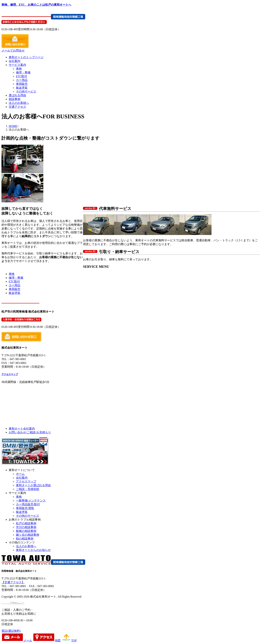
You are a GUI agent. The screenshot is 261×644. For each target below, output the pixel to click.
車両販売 (22, 84)
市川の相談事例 (26, 527)
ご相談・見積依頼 (28, 489)
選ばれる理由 (17, 95)
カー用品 (22, 80)
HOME (13, 126)
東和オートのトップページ (26, 57)
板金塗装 (22, 88)
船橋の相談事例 (26, 531)
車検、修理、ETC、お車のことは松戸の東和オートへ (36, 5)
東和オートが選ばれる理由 (33, 485)
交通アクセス (17, 107)
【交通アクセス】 (13, 582)
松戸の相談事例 (26, 523)
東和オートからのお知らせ (33, 550)
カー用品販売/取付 (28, 504)
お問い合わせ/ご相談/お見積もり (30, 432)
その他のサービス (28, 516)
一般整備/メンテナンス (31, 500)
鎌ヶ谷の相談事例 (28, 535)
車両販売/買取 (25, 508)
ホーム (20, 474)
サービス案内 (17, 65)
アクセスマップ (10, 374)
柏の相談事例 (25, 539)
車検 (19, 69)
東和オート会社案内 (22, 429)
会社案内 (14, 61)
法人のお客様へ (19, 103)
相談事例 (14, 99)
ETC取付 (22, 76)
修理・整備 (23, 72)
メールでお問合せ (13, 50)
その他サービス (26, 91)
